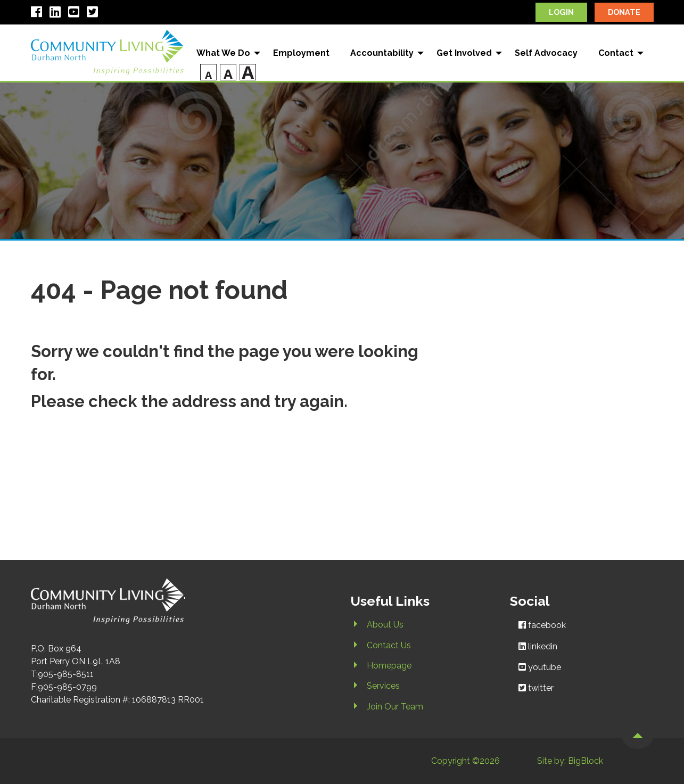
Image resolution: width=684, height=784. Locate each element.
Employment (301, 53)
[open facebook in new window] (39, 14)
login (561, 12)
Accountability (382, 53)
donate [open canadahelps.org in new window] (624, 12)
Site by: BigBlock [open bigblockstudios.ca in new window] (570, 761)
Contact (616, 53)
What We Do (223, 53)
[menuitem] (225, 53)
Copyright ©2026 (465, 761)
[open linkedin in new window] (58, 14)
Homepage (389, 666)
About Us (385, 625)
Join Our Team (395, 707)
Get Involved (464, 53)
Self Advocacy (546, 53)
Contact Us (389, 645)
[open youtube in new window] (76, 14)
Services (383, 686)
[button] (638, 736)
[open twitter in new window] (95, 14)
